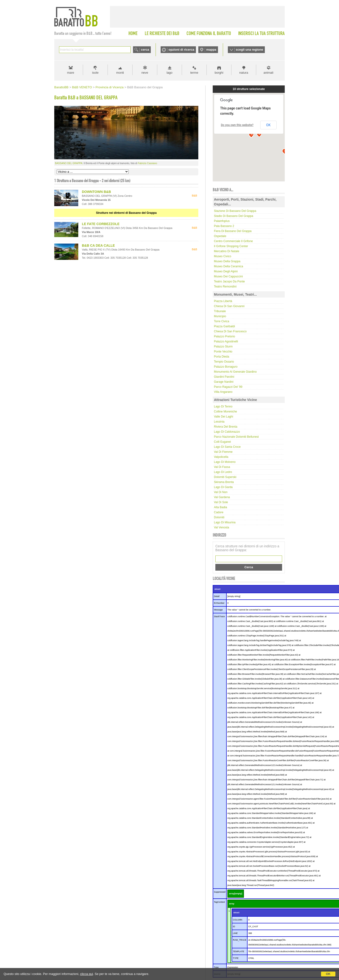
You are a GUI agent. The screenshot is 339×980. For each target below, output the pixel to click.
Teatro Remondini (225, 287)
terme (194, 73)
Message (218, 610)
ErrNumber (219, 603)
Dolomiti (219, 517)
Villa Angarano (223, 392)
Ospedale (220, 236)
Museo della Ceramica (228, 266)
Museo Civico (223, 256)
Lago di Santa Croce (227, 447)
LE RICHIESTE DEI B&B (162, 33)
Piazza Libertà (223, 301)
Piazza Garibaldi (224, 326)
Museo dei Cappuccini (228, 276)
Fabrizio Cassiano (147, 163)
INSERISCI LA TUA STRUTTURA (261, 33)
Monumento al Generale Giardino (235, 372)
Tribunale (220, 311)
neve (145, 73)
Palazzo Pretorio (224, 336)
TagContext (219, 902)
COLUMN (238, 920)
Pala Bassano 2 (224, 226)
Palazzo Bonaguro (226, 367)
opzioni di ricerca (181, 50)
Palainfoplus (222, 221)
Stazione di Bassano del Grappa (235, 211)
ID (234, 926)
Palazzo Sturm (223, 347)
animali (268, 73)
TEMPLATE (239, 951)
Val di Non (221, 492)
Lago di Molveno (225, 462)
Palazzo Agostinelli (226, 341)
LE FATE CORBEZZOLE (101, 224)
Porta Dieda (221, 357)
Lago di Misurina (225, 522)
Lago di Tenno (223, 406)
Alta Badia (221, 507)
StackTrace (219, 616)
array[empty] (236, 894)
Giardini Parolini (224, 377)
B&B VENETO (82, 87)
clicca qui (87, 974)
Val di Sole (221, 502)
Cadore (219, 512)
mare (71, 73)
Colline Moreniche (225, 412)
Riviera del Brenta (226, 427)
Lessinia (219, 422)
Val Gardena (222, 497)
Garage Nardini (224, 382)
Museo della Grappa (227, 261)
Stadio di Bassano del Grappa (233, 216)
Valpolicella (221, 457)
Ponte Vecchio (223, 352)
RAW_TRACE (240, 940)
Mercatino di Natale (227, 251)
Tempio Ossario (224, 362)
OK (328, 974)
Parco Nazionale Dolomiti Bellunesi (236, 437)
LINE (235, 933)
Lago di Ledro (223, 472)
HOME (133, 33)
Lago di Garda (223, 487)
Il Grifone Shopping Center (231, 246)
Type (216, 967)
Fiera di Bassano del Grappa (233, 231)
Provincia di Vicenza (110, 87)
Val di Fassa (222, 467)
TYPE (236, 958)
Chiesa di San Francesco (230, 331)
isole (95, 73)
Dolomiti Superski (225, 477)
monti (120, 73)
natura (244, 73)
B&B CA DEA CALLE (98, 245)
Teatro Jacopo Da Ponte (229, 281)
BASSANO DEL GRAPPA (69, 163)
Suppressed (220, 892)
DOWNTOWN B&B (96, 192)
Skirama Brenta (224, 482)
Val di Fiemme (223, 452)
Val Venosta (221, 527)
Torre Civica (221, 321)
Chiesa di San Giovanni (229, 306)
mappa (211, 50)
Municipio (220, 316)
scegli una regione (249, 50)
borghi (219, 73)
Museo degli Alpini (226, 271)
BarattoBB (61, 87)
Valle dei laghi (224, 417)
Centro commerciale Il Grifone (233, 241)
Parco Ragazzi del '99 (228, 387)
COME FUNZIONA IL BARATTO (209, 33)
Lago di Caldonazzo (227, 432)
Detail (217, 596)
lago (170, 73)
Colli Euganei (222, 442)
